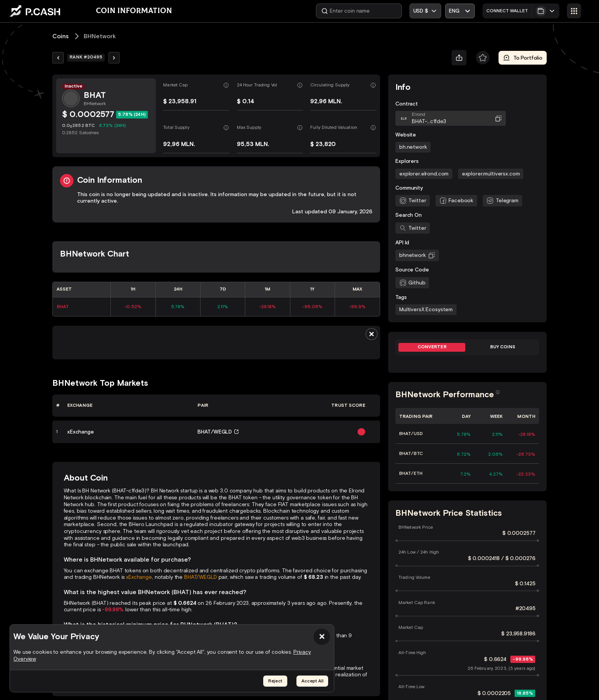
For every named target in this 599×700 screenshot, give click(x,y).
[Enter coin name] (359, 11)
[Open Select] (460, 11)
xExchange (139, 577)
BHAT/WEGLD (201, 577)
